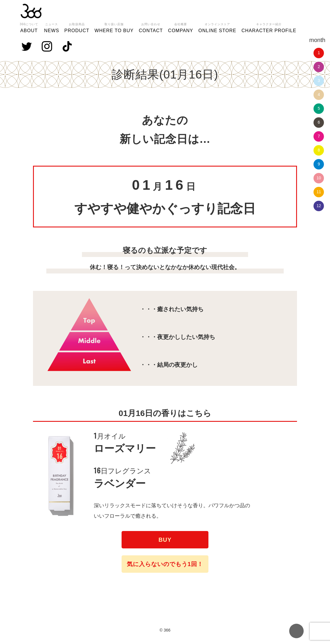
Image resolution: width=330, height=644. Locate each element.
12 (319, 206)
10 (319, 178)
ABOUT (29, 27)
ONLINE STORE (217, 27)
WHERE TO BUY (114, 27)
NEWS (52, 27)
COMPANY (181, 27)
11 (319, 192)
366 (31, 11)
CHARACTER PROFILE (269, 27)
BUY (165, 540)
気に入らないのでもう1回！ (165, 564)
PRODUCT (77, 27)
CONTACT (151, 27)
